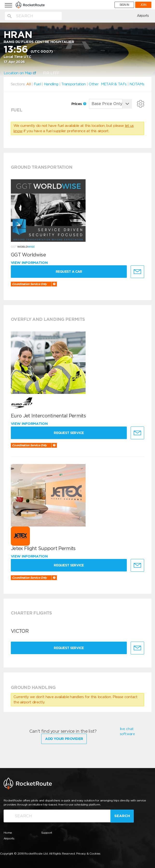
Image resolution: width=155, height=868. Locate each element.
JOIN (143, 5)
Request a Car (69, 272)
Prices (79, 104)
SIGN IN (124, 5)
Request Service (69, 433)
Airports (143, 16)
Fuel (37, 84)
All (28, 84)
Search (122, 816)
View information (30, 263)
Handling (51, 84)
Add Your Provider (64, 739)
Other (94, 84)
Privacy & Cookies (88, 853)
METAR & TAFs (114, 84)
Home (8, 833)
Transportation (73, 84)
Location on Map (20, 73)
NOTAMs (137, 84)
